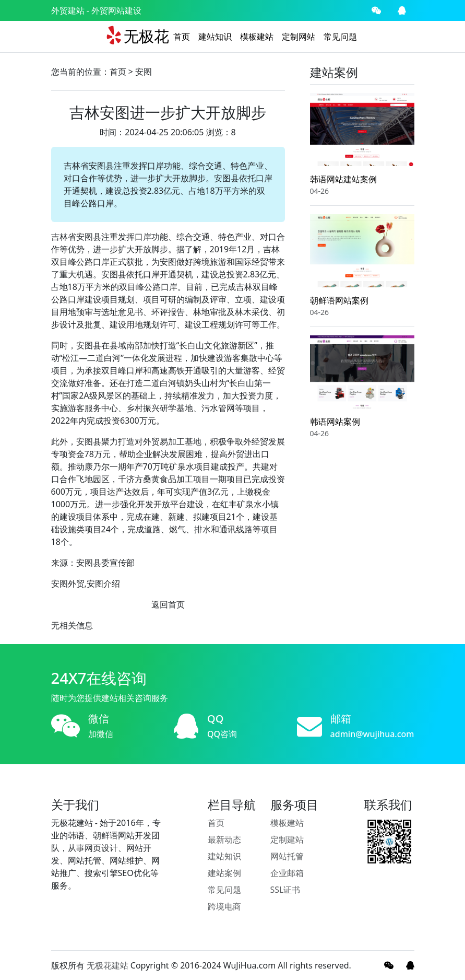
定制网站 (299, 37)
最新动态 (224, 839)
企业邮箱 (287, 873)
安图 (144, 72)
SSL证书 (285, 890)
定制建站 (287, 839)
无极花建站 (108, 965)
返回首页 (168, 604)
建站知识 (215, 37)
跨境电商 (224, 906)
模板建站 (257, 37)
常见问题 (340, 37)
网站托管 (287, 856)
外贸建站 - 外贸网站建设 (96, 10)
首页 (182, 37)
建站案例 (224, 873)
